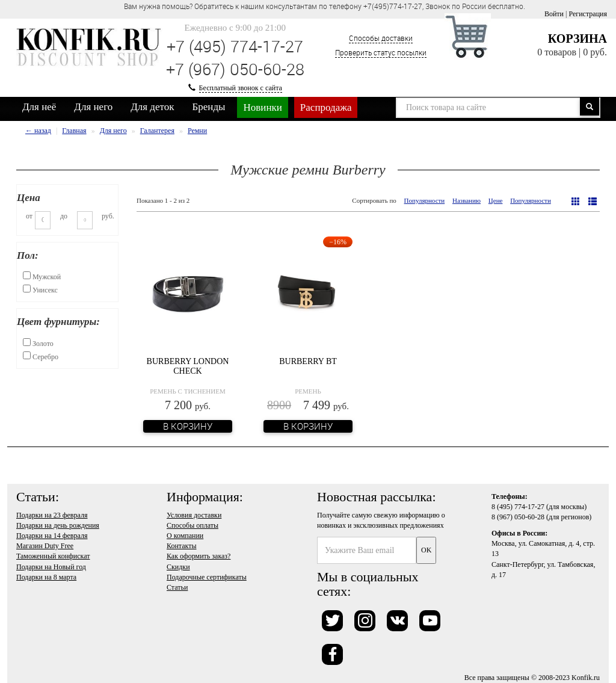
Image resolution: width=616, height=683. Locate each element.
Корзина (577, 39)
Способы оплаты (192, 525)
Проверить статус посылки (381, 52)
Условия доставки (194, 515)
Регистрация (588, 14)
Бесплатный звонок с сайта (241, 88)
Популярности (425, 200)
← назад (38, 131)
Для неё (39, 107)
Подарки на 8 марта (46, 577)
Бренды (209, 107)
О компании (185, 536)
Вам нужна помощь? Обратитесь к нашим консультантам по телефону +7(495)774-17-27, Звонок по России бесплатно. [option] (325, 6)
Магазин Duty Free (45, 546)
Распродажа (326, 107)
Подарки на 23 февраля (52, 515)
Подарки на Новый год (51, 567)
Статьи (177, 587)
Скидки (178, 567)
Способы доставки (381, 38)
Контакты (182, 546)
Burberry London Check (188, 366)
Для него (93, 107)
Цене (496, 200)
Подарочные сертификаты (207, 577)
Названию (467, 200)
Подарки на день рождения (58, 525)
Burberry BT (308, 361)
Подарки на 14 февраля (52, 536)
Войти (554, 14)
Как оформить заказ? (199, 556)
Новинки (262, 107)
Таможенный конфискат (53, 556)
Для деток (152, 107)
